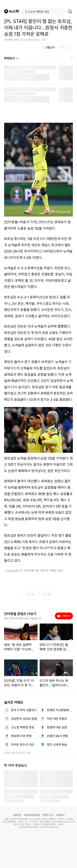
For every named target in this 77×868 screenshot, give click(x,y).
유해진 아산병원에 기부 (60, 710)
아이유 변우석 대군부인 (24, 745)
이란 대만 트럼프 (57, 719)
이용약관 (17, 815)
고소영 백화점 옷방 (23, 727)
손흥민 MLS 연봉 (57, 736)
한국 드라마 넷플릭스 (24, 710)
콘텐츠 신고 (48, 815)
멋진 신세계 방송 (57, 745)
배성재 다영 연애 (21, 736)
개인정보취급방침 (32, 815)
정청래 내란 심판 (57, 727)
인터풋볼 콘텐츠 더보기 (20, 614)
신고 (44, 40)
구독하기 (64, 616)
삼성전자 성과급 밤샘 (24, 719)
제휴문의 (60, 815)
